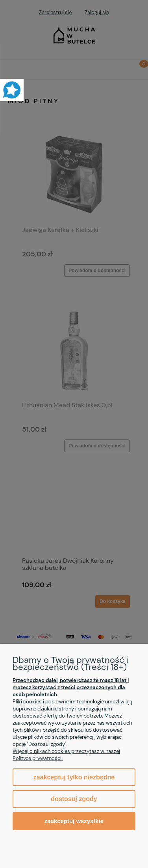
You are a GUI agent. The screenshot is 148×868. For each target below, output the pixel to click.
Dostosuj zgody (74, 799)
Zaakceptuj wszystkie (74, 821)
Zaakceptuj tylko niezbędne (74, 777)
